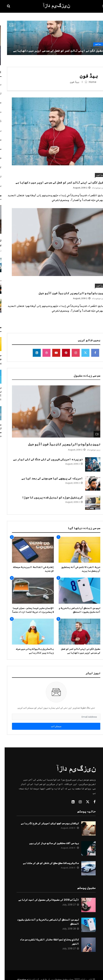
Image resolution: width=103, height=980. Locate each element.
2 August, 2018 (77, 188)
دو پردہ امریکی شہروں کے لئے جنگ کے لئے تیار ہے (43, 459)
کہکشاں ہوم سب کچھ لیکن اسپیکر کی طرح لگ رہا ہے (45, 823)
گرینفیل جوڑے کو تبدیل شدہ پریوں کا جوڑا (48, 497)
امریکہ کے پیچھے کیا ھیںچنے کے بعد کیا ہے (47, 478)
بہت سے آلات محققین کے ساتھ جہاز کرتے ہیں (49, 843)
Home (86, 82)
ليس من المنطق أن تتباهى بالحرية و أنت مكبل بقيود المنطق (43, 922)
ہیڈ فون (93, 44)
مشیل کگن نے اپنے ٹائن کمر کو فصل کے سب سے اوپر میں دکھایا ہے (53, 51)
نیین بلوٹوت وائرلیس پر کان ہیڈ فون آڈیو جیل (67, 293)
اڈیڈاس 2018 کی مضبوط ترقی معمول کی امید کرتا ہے (44, 900)
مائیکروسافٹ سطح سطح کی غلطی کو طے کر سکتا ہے (46, 863)
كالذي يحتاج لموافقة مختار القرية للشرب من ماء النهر (45, 942)
